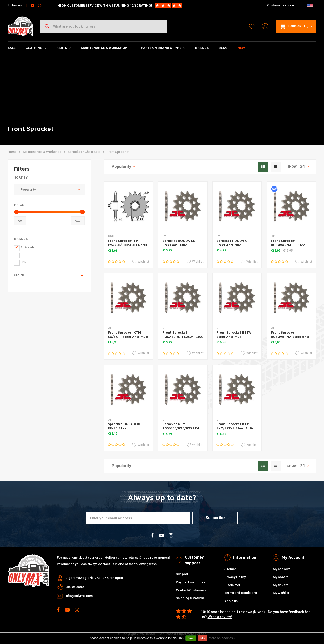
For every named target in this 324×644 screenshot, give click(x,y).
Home (12, 152)
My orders (281, 577)
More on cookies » (222, 638)
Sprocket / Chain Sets (84, 152)
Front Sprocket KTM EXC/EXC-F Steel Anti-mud (235, 428)
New (241, 48)
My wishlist (281, 593)
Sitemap (230, 569)
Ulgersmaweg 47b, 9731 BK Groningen (94, 578)
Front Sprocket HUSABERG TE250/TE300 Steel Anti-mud (183, 337)
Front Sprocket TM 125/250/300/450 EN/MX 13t (128, 245)
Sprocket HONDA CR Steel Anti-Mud (233, 243)
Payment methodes (191, 582)
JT (22, 255)
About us (231, 601)
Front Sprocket (118, 152)
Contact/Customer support (196, 590)
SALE (12, 48)
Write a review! (220, 617)
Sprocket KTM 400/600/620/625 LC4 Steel (181, 428)
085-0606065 (75, 587)
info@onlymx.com (79, 596)
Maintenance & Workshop (106, 48)
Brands (202, 48)
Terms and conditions (241, 593)
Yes (191, 638)
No (203, 638)
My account (282, 569)
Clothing (36, 48)
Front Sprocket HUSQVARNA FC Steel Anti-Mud (289, 245)
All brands (28, 247)
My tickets (281, 585)
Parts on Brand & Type (163, 48)
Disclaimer (232, 585)
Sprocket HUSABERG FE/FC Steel (125, 426)
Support (182, 574)
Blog (223, 48)
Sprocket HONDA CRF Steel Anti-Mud (180, 243)
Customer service (281, 5)
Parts (64, 48)
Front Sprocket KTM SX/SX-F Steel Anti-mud (128, 335)
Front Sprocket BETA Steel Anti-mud (234, 335)
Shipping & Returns (190, 598)
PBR (23, 262)
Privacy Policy (235, 577)
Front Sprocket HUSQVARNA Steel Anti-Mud (291, 337)
